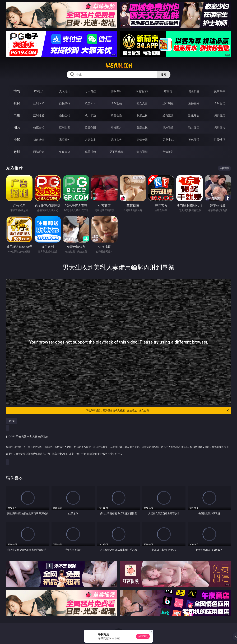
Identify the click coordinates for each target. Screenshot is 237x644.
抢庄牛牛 (220, 91)
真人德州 (65, 91)
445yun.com (119, 66)
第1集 (12, 421)
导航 (17, 152)
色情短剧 (168, 152)
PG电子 (39, 91)
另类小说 (168, 140)
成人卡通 (90, 115)
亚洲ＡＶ (39, 103)
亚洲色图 (65, 127)
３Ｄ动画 (116, 103)
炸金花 (168, 91)
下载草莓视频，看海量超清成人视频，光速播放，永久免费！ (158, 410)
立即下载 (143, 636)
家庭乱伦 (65, 140)
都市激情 (39, 140)
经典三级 (168, 115)
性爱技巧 (220, 140)
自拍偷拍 (65, 103)
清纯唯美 (168, 127)
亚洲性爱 (39, 115)
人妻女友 (90, 140)
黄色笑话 (194, 140)
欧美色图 (90, 127)
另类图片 (220, 127)
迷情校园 (142, 140)
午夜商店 (65, 152)
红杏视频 (142, 152)
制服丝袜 (142, 115)
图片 (17, 127)
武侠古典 (116, 140)
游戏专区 (116, 91)
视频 (17, 103)
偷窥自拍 (39, 127)
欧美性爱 (116, 115)
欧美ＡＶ (90, 103)
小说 (17, 140)
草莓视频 (90, 152)
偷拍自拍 (65, 115)
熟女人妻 (142, 103)
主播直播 (194, 103)
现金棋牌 (194, 91)
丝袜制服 (168, 103)
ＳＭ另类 (220, 103)
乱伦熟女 (194, 115)
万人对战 (90, 91)
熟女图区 (194, 127)
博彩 (17, 91)
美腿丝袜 (142, 127)
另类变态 (220, 115)
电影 (17, 115)
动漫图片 (116, 127)
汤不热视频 (116, 152)
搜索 (164, 75)
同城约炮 (39, 152)
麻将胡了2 (142, 91)
